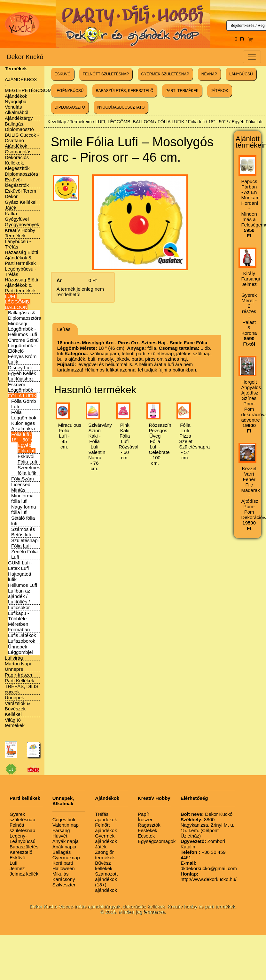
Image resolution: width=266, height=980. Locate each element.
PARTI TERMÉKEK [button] (182, 91)
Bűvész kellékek (104, 866)
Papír (144, 814)
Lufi (13, 863)
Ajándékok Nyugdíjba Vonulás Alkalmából (16, 104)
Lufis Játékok (22, 635)
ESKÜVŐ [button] (63, 74)
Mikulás (61, 874)
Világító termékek (15, 723)
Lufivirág (14, 658)
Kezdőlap (57, 122)
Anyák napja (66, 841)
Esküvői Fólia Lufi (27, 459)
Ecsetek (146, 836)
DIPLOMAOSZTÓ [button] (70, 107)
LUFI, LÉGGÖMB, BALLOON (18, 302)
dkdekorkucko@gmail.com (209, 866)
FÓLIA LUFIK (22, 396)
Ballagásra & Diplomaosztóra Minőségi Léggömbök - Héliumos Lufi (25, 323)
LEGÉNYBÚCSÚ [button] (69, 91)
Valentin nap (66, 825)
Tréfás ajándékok (106, 817)
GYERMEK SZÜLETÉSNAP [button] (165, 74)
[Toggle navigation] (252, 57)
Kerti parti (63, 863)
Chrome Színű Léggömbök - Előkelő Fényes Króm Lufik (23, 351)
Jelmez (17, 868)
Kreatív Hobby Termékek (20, 233)
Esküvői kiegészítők (17, 182)
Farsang (61, 830)
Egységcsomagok (157, 841)
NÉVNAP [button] (209, 74)
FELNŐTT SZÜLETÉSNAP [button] (106, 74)
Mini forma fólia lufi (22, 498)
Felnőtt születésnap (22, 828)
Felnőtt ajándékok (106, 828)
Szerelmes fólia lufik (29, 470)
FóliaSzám (23, 479)
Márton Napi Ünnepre (18, 666)
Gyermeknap (66, 857)
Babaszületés (24, 847)
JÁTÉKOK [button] (219, 91)
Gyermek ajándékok (106, 838)
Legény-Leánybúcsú (23, 838)
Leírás (64, 329)
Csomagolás (18, 152)
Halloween (64, 868)
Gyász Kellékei (21, 202)
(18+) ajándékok (106, 887)
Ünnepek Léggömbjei (20, 649)
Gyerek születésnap (22, 817)
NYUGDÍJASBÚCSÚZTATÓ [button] (121, 107)
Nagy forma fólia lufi (24, 509)
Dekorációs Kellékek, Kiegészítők (17, 163)
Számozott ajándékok (106, 877)
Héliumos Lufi (23, 585)
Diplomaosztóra (21, 174)
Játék (11, 208)
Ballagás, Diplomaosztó (19, 126)
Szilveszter (64, 885)
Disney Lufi (20, 367)
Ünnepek (14, 697)
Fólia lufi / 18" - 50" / (22, 437)
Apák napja (64, 847)
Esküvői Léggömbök (20, 387)
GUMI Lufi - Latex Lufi (20, 565)
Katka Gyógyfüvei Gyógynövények (22, 219)
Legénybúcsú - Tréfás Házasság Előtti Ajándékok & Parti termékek (21, 280)
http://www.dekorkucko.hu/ (209, 877)
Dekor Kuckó (25, 57)
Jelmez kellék (24, 874)
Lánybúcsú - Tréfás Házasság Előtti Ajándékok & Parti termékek (21, 252)
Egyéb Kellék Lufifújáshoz (22, 376)
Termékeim (81, 122)
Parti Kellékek (20, 681)
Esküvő (17, 857)
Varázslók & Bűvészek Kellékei (17, 709)
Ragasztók (149, 825)
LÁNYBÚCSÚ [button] (241, 74)
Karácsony (64, 879)
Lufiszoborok (22, 641)
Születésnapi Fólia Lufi (25, 543)
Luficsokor (19, 607)
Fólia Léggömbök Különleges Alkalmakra (24, 420)
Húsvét (60, 836)
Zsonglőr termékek (105, 855)
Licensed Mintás (21, 487)
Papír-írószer (19, 675)
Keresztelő (21, 852)
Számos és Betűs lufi (23, 532)
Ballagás (62, 852)
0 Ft (244, 39)
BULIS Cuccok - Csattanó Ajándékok (22, 140)
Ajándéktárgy (19, 118)
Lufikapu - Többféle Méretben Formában (19, 621)
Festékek (148, 830)
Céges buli (64, 819)
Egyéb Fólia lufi (27, 448)
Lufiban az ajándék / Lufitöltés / (19, 596)
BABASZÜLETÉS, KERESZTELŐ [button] (125, 91)
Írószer (145, 819)
